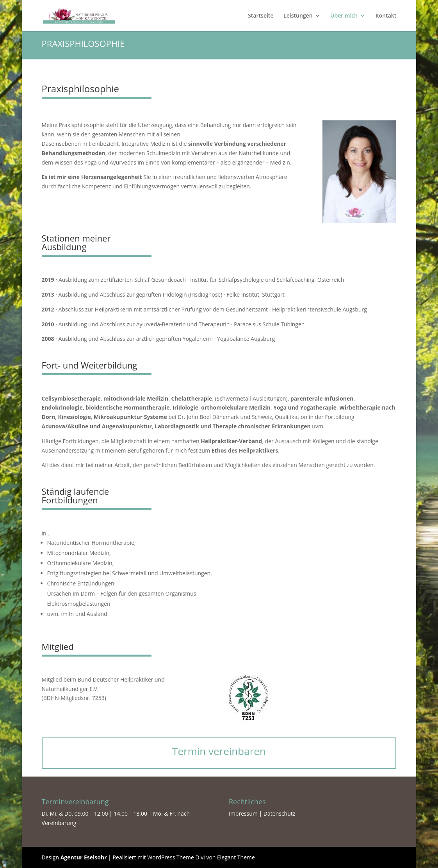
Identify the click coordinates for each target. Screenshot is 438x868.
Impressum (244, 813)
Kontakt (386, 16)
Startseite (261, 16)
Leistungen (298, 16)
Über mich (344, 16)
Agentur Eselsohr (84, 857)
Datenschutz (279, 813)
